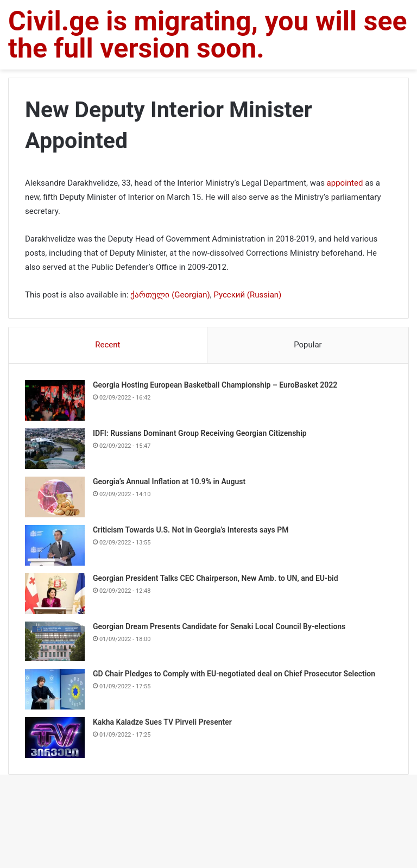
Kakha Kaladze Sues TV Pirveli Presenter (162, 722)
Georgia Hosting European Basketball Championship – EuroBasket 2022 (215, 385)
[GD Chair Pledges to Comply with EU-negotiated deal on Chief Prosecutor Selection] (55, 689)
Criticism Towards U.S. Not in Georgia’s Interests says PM (191, 530)
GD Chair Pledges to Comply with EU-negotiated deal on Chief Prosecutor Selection (234, 674)
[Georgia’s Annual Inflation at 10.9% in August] (55, 497)
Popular (308, 345)
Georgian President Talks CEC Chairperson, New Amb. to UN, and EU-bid (216, 578)
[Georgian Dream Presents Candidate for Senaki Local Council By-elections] (55, 641)
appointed (345, 183)
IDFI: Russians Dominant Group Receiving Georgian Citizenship (200, 433)
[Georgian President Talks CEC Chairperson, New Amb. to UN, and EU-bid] (55, 594)
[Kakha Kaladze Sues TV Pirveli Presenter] (55, 737)
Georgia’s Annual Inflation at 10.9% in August (169, 481)
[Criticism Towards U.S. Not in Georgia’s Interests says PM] (55, 545)
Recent (108, 345)
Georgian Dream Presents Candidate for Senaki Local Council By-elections (219, 626)
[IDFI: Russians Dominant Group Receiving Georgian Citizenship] (55, 449)
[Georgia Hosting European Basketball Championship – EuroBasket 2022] (55, 400)
